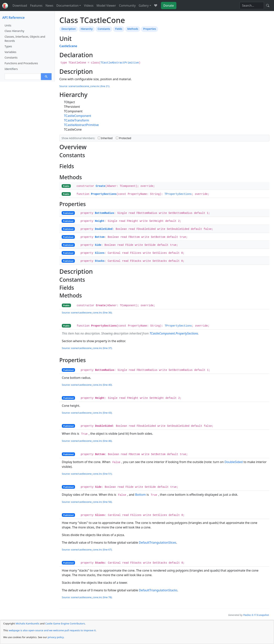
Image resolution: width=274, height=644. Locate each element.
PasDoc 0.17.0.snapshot (256, 615)
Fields (119, 29)
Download (20, 6)
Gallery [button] (144, 6)
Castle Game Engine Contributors (65, 623)
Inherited (105, 138)
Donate (169, 6)
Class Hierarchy (14, 31)
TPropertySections (178, 194)
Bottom (100, 237)
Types (8, 46)
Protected (123, 138)
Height (100, 221)
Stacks (100, 261)
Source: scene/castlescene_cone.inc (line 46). (87, 441)
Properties (150, 29)
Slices (100, 253)
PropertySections (104, 194)
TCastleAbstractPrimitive (120, 63)
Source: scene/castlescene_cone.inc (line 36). (87, 312)
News (49, 6)
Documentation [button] (67, 6)
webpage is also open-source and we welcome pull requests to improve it (52, 630)
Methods (133, 29)
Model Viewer (106, 6)
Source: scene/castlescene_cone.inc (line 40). (87, 385)
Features (36, 6)
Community (127, 6)
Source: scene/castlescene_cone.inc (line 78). (87, 597)
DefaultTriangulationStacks (158, 590)
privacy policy (56, 637)
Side (98, 245)
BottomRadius (105, 213)
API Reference (14, 17)
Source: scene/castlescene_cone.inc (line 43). (87, 413)
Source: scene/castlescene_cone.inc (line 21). (85, 86)
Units (8, 25)
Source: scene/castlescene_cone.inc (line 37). (87, 348)
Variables (10, 52)
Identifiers (11, 69)
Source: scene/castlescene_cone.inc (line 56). (87, 502)
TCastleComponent (78, 116)
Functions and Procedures (21, 63)
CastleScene (68, 46)
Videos (89, 6)
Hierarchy (87, 29)
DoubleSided (104, 229)
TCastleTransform (76, 120)
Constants (11, 57)
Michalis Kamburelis (27, 623)
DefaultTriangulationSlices (158, 542)
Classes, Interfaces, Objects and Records (25, 39)
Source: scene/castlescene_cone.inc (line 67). (87, 550)
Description (69, 29)
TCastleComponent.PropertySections (174, 333)
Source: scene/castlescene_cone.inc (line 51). (87, 474)
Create (100, 186)
